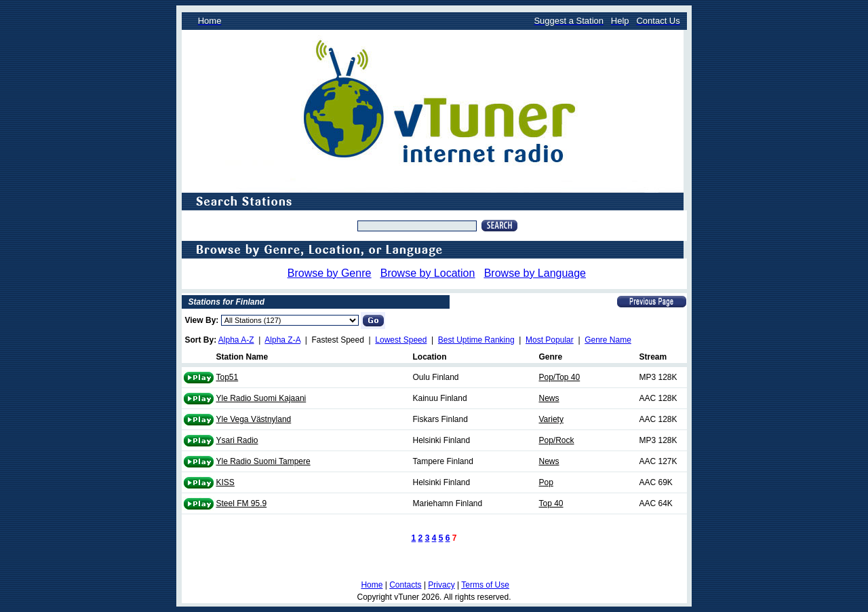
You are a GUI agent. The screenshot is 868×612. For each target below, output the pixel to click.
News (549, 398)
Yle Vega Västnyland (254, 419)
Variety (551, 419)
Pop (546, 482)
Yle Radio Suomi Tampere (263, 461)
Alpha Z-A (282, 340)
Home (372, 585)
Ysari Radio (237, 440)
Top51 (228, 377)
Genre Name (608, 340)
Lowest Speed (401, 340)
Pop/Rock (557, 440)
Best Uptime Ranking (476, 340)
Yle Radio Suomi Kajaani (261, 398)
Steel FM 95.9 (242, 503)
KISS (225, 482)
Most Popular (550, 340)
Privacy (441, 585)
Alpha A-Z (236, 340)
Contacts (405, 585)
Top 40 (551, 503)
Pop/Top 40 (560, 377)
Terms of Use (485, 585)
